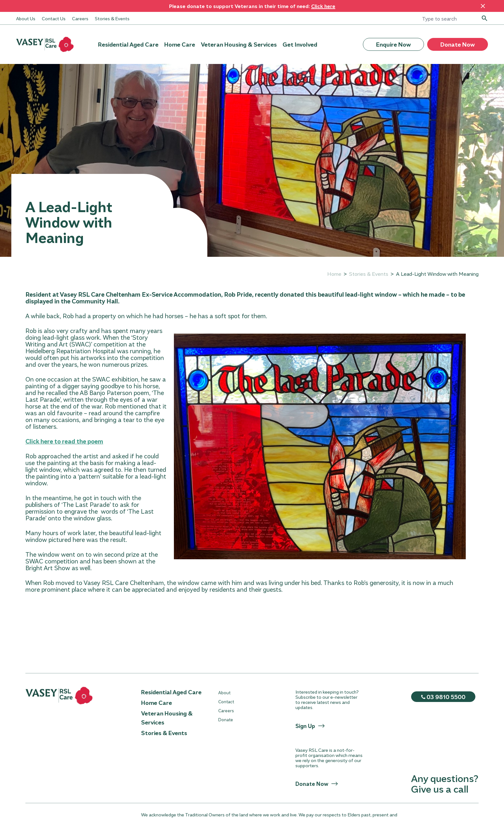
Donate (226, 719)
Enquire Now (393, 44)
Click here (323, 6)
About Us (26, 18)
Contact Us (54, 18)
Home (334, 274)
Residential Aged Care (128, 44)
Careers (80, 18)
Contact (226, 701)
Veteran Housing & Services (239, 44)
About (224, 692)
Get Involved (300, 44)
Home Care (180, 44)
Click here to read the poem (64, 441)
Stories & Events (112, 18)
